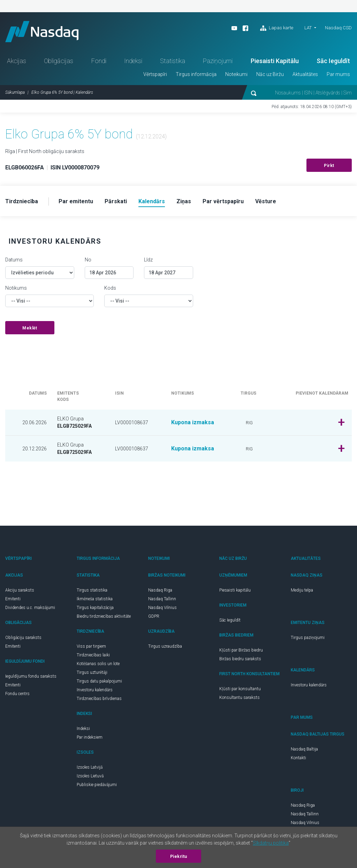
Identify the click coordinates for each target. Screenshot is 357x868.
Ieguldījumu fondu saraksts (31, 676)
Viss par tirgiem (91, 646)
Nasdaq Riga (160, 590)
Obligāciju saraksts (23, 638)
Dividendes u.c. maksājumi (30, 608)
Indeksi (133, 61)
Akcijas (17, 61)
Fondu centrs (17, 694)
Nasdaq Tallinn (162, 599)
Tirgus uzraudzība (165, 646)
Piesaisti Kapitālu (275, 61)
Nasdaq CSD (338, 28)
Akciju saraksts (20, 590)
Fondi (99, 61)
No (88, 260)
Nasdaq (42, 32)
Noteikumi (236, 74)
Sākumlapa (15, 92)
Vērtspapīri (155, 74)
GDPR (154, 616)
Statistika (173, 61)
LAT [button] (308, 28)
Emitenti (13, 599)
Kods (110, 288)
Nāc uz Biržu (270, 74)
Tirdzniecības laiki (93, 655)
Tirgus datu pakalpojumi (99, 681)
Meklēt (30, 328)
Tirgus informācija (196, 74)
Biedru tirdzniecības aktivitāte (104, 616)
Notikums (16, 288)
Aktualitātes (305, 74)
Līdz (148, 260)
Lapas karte (277, 28)
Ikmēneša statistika (95, 599)
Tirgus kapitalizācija (95, 608)
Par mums (338, 74)
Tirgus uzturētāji (92, 672)
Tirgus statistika (92, 590)
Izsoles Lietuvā (90, 776)
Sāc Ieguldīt (333, 61)
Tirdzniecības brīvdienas (99, 699)
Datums (14, 260)
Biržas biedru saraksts (240, 659)
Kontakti (298, 758)
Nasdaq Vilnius (162, 608)
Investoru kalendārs (95, 690)
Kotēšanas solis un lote (98, 664)
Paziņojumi (218, 61)
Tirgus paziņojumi (308, 638)
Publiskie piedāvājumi (97, 785)
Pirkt (329, 166)
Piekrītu (179, 856)
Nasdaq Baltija (304, 749)
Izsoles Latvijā (90, 767)
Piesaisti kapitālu (235, 590)
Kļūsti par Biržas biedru (241, 650)
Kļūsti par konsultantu (240, 689)
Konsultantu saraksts (240, 698)
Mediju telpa (302, 590)
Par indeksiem (90, 737)
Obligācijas (59, 61)
